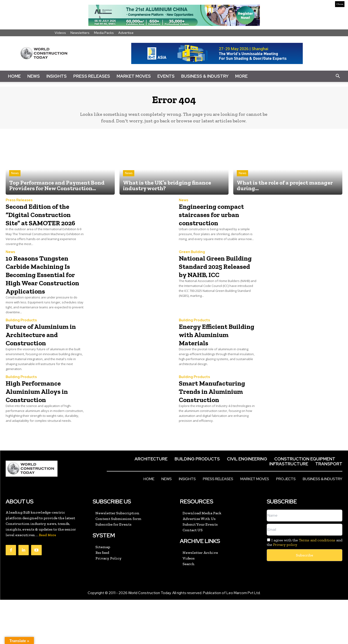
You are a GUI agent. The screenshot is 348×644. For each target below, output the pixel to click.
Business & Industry (205, 76)
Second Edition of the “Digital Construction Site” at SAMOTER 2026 (45, 221)
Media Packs (104, 33)
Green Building (192, 263)
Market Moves (134, 76)
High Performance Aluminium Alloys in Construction (44, 419)
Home (14, 76)
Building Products (21, 340)
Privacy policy (285, 589)
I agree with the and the (305, 587)
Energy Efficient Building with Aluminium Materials (209, 358)
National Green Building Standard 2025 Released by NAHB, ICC (213, 281)
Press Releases (92, 76)
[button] (338, 76)
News (34, 76)
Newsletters (80, 33)
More (241, 76)
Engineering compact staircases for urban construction (214, 221)
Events (166, 76)
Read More (47, 579)
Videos (60, 33)
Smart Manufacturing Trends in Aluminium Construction (207, 427)
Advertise (126, 33)
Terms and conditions (317, 584)
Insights (57, 76)
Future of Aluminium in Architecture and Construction (38, 358)
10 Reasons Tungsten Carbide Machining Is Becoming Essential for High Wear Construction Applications (45, 290)
